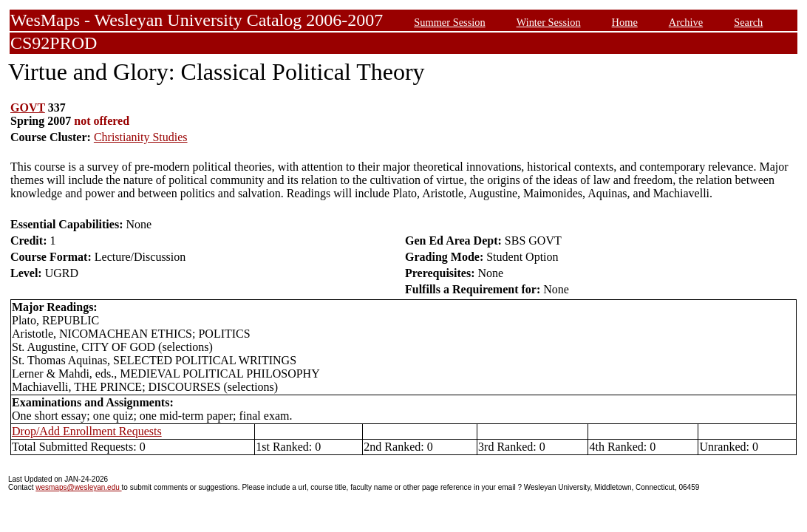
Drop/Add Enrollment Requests (87, 431)
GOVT (28, 108)
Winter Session (549, 22)
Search (748, 22)
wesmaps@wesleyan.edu (78, 487)
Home (625, 22)
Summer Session (449, 22)
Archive (686, 22)
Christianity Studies (141, 137)
